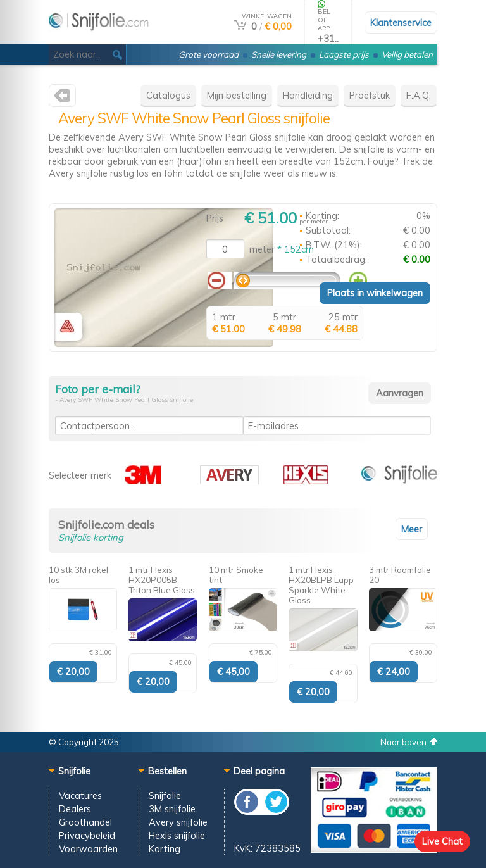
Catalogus (168, 95)
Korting (165, 849)
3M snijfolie (172, 809)
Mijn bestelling (237, 95)
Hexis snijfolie (177, 835)
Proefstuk (370, 95)
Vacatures (80, 796)
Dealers (75, 809)
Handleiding (308, 95)
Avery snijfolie (178, 822)
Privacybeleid (87, 835)
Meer (412, 529)
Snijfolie (165, 796)
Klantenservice (401, 22)
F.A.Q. (419, 95)
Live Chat (442, 841)
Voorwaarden (88, 849)
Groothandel (85, 822)
